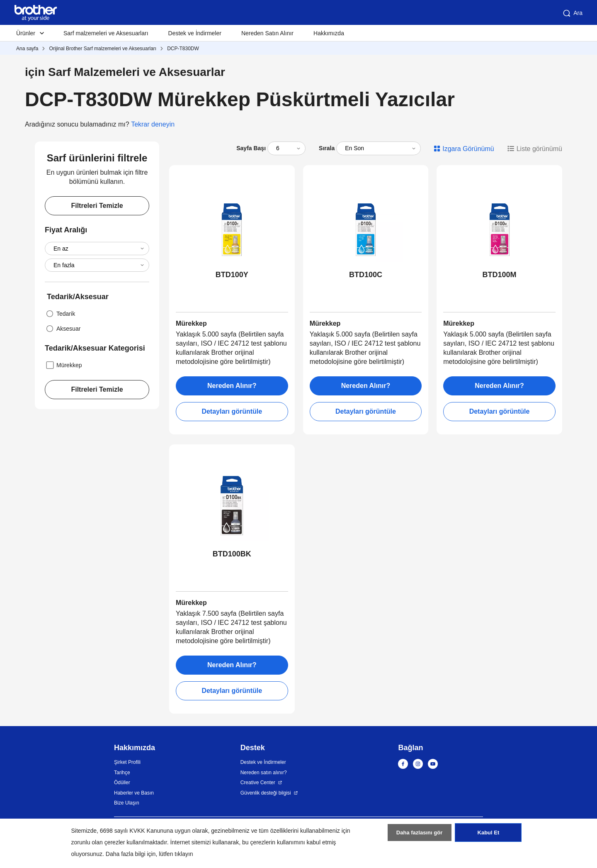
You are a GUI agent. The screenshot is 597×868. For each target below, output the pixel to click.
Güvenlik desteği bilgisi (266, 793)
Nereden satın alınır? (264, 773)
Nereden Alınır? (232, 386)
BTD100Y (232, 275)
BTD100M (500, 275)
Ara (572, 13)
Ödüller (122, 783)
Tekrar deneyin (153, 124)
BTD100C (366, 275)
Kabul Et (488, 836)
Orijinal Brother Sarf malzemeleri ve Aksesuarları (103, 49)
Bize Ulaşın (127, 803)
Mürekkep (63, 365)
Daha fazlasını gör (419, 836)
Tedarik (60, 314)
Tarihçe (122, 773)
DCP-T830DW (183, 49)
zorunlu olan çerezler (98, 842)
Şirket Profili (127, 762)
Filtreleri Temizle (97, 206)
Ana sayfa (27, 49)
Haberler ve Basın (134, 793)
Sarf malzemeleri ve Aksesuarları (106, 33)
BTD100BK (232, 554)
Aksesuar (63, 329)
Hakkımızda (329, 33)
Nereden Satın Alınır (267, 33)
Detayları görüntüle (232, 411)
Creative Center (258, 783)
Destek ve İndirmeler (195, 33)
